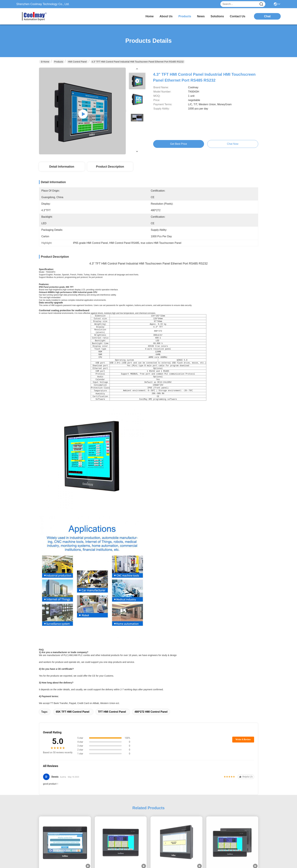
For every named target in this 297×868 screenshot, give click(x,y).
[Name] (261, 4)
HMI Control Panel (77, 62)
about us (166, 16)
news (201, 16)
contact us (238, 16)
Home (150, 16)
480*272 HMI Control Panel (151, 601)
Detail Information (62, 167)
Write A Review (243, 629)
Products (59, 62)
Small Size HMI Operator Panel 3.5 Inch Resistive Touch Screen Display (65, 841)
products (185, 16)
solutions (217, 16)
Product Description (110, 167)
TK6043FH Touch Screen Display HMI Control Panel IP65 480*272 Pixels (232, 763)
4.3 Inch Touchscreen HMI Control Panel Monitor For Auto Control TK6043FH (121, 763)
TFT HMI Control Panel (112, 601)
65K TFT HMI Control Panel (72, 601)
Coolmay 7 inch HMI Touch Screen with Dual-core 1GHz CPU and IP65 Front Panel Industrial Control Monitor (65, 763)
